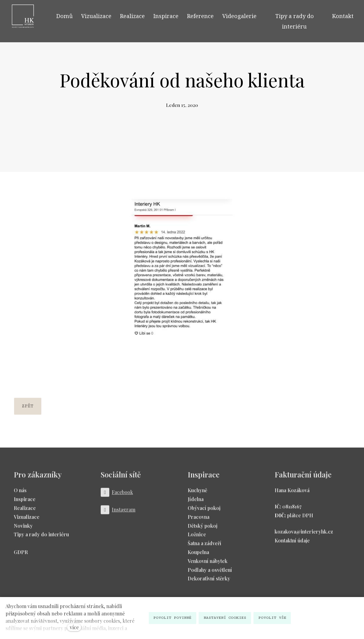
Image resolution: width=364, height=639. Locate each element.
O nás (20, 493)
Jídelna (196, 502)
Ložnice (197, 537)
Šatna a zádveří (205, 546)
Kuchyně (197, 493)
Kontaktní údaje (292, 543)
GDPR (21, 555)
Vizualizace (27, 520)
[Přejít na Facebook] (117, 495)
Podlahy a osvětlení (210, 573)
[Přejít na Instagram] (118, 513)
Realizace (25, 511)
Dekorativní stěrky (209, 582)
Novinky (23, 529)
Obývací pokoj (204, 511)
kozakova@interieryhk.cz (304, 534)
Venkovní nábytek (208, 564)
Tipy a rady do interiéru (41, 537)
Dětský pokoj (203, 529)
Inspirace (25, 502)
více (74, 627)
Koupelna (198, 555)
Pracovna (199, 520)
